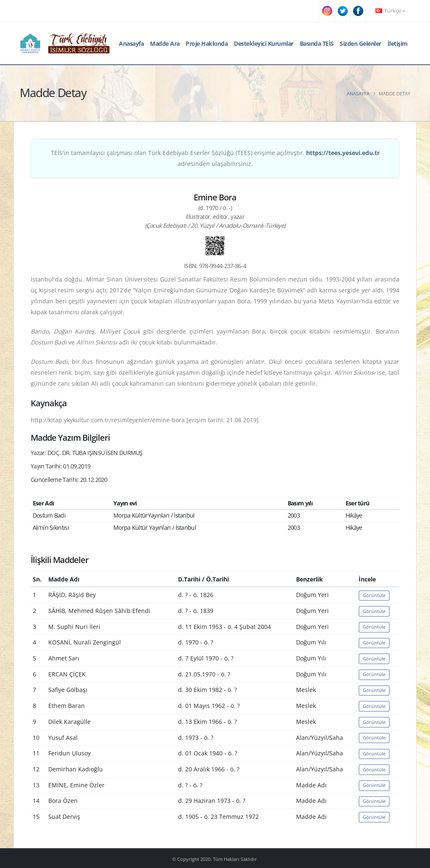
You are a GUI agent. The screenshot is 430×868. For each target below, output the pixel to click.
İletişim (398, 43)
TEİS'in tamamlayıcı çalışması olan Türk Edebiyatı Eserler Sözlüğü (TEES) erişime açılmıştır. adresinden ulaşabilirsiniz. (215, 158)
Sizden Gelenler (361, 43)
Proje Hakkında (207, 43)
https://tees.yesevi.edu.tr (343, 153)
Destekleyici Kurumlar (264, 43)
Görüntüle (374, 595)
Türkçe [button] (390, 11)
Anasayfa (131, 43)
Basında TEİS (317, 43)
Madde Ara (165, 43)
